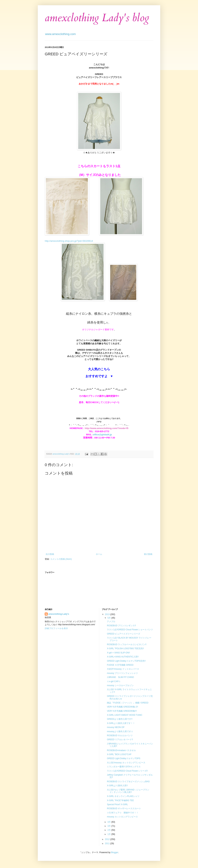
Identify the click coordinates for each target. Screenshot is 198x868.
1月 (109, 834)
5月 (109, 618)
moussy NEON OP (116, 727)
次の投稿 (50, 554)
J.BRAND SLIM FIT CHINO (120, 677)
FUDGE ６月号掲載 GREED (120, 665)
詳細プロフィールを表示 (56, 628)
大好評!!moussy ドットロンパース (123, 669)
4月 (109, 822)
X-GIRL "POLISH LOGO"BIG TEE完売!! (125, 649)
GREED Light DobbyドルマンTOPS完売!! (126, 661)
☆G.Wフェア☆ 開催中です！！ (123, 813)
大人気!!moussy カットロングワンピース (126, 763)
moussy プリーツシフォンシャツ (122, 673)
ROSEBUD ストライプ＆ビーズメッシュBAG (128, 782)
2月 (109, 830)
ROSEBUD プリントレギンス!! (121, 626)
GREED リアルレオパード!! (120, 740)
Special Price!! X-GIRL (117, 804)
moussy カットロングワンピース (122, 817)
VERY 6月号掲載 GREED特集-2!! (122, 707)
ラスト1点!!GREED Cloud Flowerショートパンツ (130, 630)
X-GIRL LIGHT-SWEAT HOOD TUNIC (125, 715)
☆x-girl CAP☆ (114, 681)
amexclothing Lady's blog (97, 18)
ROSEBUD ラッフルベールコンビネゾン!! (127, 644)
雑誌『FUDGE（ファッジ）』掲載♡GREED (128, 703)
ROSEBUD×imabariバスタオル (121, 750)
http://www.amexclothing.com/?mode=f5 (107, 428)
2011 (108, 843)
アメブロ (111, 622)
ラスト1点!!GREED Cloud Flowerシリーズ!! (127, 771)
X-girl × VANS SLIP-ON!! (118, 653)
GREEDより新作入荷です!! (120, 719)
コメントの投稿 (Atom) (61, 559)
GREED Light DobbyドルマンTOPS (124, 758)
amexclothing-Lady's (59, 614)
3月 (109, 826)
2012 (108, 839)
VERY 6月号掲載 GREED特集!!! (122, 711)
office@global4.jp (102, 435)
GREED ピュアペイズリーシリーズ (123, 634)
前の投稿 (148, 554)
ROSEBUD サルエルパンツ (120, 735)
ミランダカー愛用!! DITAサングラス (124, 767)
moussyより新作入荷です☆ (120, 731)
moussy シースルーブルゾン (120, 685)
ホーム (99, 554)
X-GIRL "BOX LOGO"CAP (119, 754)
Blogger (115, 852)
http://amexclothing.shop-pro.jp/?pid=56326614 (69, 241)
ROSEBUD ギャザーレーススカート (124, 808)
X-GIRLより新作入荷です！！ (121, 723)
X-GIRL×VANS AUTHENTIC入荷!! (123, 657)
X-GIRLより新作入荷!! (117, 786)
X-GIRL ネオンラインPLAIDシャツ (123, 796)
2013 (108, 614)
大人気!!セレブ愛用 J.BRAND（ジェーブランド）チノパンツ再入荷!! (128, 791)
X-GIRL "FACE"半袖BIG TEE (120, 800)
